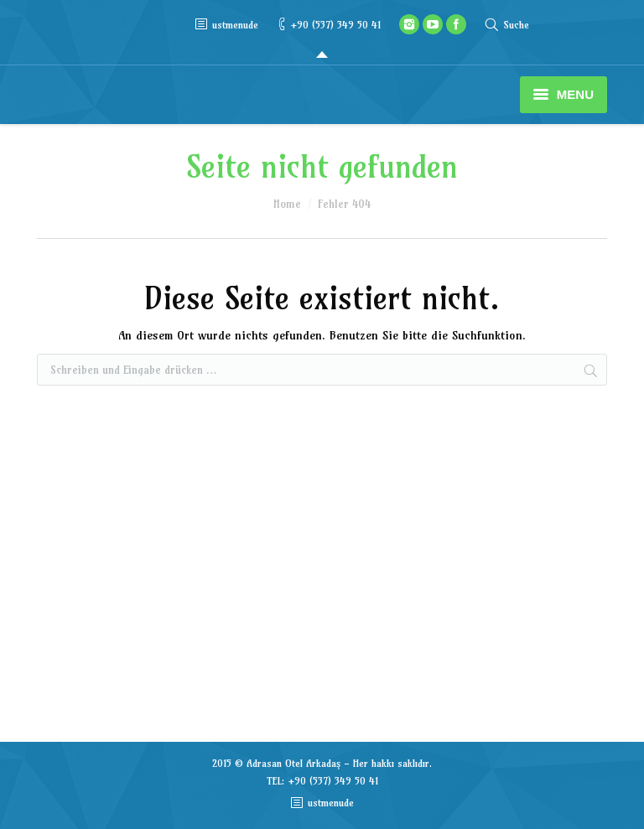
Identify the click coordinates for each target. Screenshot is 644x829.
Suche (516, 25)
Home (287, 204)
